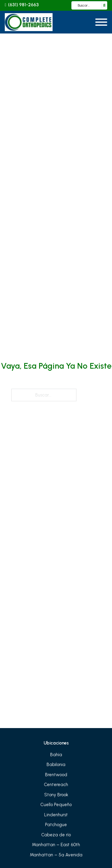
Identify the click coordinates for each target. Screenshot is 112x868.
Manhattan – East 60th (56, 845)
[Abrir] (101, 22)
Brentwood (56, 775)
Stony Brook (56, 795)
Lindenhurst (56, 815)
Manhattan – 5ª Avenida (56, 855)
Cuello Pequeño (56, 805)
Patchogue (56, 825)
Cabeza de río (56, 835)
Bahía (56, 755)
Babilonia (56, 765)
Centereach (56, 785)
